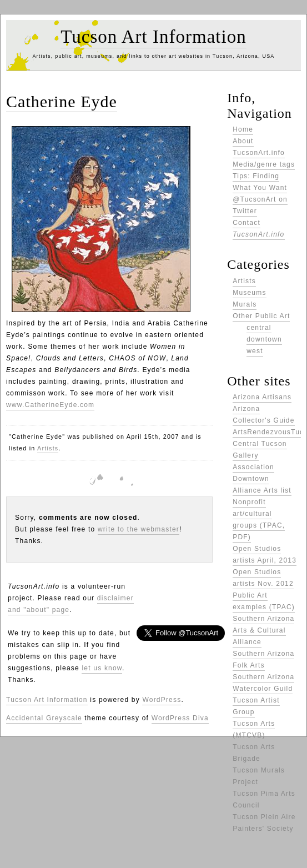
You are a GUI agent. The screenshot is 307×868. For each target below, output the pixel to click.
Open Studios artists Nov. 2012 (263, 578)
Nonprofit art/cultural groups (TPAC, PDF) (259, 520)
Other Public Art (261, 316)
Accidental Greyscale (44, 718)
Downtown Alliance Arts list (262, 485)
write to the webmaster (139, 529)
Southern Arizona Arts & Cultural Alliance (263, 630)
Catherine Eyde (62, 101)
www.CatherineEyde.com (50, 405)
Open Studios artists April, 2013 (265, 555)
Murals (245, 304)
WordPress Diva (180, 718)
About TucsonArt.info (259, 147)
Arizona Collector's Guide (263, 415)
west (255, 351)
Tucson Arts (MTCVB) (254, 729)
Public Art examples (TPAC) (264, 601)
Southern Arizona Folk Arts (263, 659)
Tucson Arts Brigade (254, 753)
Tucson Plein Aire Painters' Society (264, 823)
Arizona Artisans (262, 397)
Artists (48, 448)
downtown (264, 339)
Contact (258, 229)
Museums (249, 293)
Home (243, 129)
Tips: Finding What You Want (260, 182)
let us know (102, 668)
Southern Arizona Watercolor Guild (263, 683)
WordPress (162, 700)
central (259, 328)
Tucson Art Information (153, 37)
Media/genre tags (264, 164)
